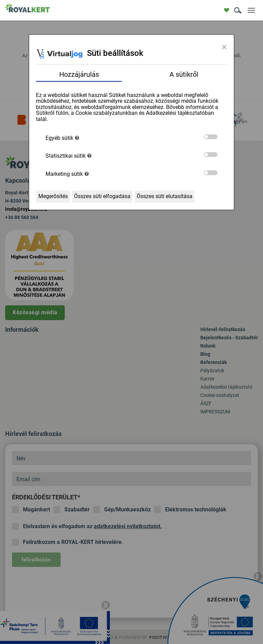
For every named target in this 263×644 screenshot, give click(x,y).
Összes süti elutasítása (165, 196)
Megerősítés (53, 196)
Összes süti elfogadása (102, 196)
